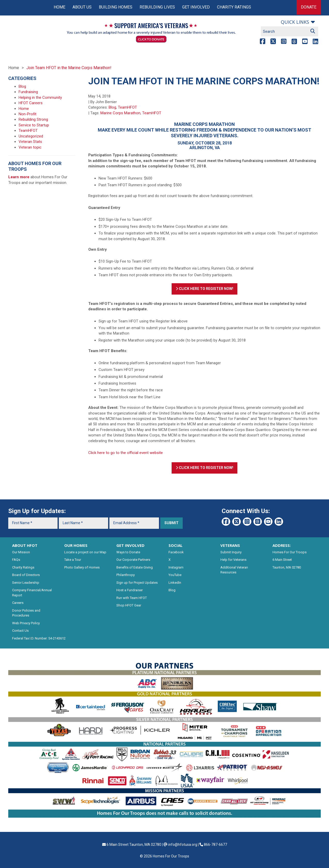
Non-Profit (27, 114)
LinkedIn (175, 583)
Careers (18, 603)
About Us (82, 7)
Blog (112, 107)
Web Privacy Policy (26, 623)
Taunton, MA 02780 (287, 567)
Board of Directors (26, 575)
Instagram (176, 567)
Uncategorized (31, 136)
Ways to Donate (128, 552)
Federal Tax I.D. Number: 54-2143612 (39, 638)
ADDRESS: (282, 545)
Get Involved (196, 7)
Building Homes (116, 7)
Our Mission (21, 552)
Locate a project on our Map (85, 552)
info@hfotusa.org (183, 845)
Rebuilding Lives (157, 7)
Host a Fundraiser (130, 590)
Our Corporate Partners (133, 560)
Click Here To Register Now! (204, 289)
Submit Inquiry (231, 552)
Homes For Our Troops (290, 552)
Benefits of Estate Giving (135, 567)
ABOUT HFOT (25, 545)
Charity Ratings (234, 7)
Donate (309, 7)
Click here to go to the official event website (126, 453)
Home (59, 7)
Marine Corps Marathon (120, 113)
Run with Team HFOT (132, 598)
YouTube (175, 575)
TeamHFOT (127, 107)
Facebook (176, 552)
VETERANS (230, 545)
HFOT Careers (31, 103)
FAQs (16, 560)
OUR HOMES (76, 545)
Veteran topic (30, 147)
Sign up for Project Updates (137, 583)
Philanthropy (126, 575)
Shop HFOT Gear (129, 605)
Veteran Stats (30, 142)
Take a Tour (73, 560)
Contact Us (20, 631)
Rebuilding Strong (33, 119)
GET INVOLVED (130, 545)
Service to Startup (34, 125)
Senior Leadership (26, 583)
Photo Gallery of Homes (82, 567)
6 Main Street (282, 560)
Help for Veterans (233, 560)
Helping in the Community (40, 98)
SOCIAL (175, 545)
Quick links (295, 22)
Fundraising (28, 92)
